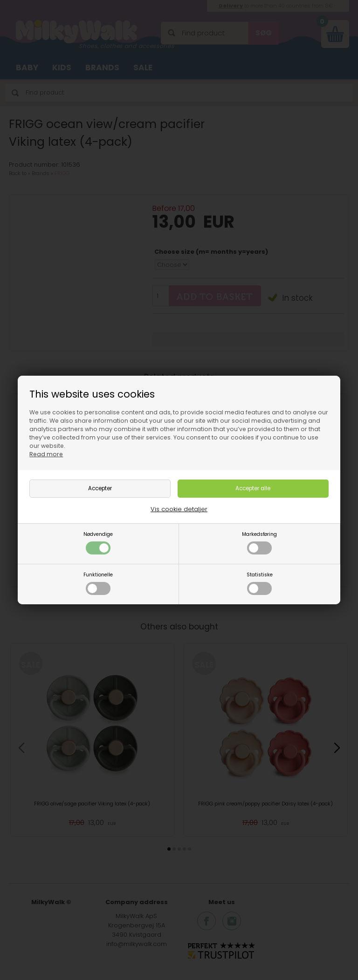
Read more (46, 454)
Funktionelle (98, 583)
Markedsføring (259, 543)
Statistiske (260, 583)
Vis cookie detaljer (179, 509)
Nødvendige (98, 543)
